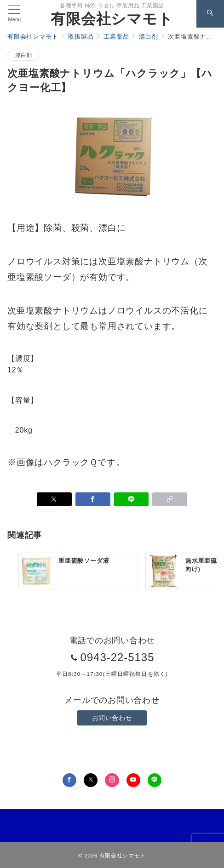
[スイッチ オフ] (210, 14)
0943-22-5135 (117, 657)
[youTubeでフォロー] (133, 780)
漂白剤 (24, 55)
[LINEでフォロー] (155, 780)
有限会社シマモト (112, 19)
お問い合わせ (112, 718)
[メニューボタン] (14, 14)
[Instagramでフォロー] (112, 780)
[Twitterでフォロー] (91, 780)
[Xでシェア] (54, 499)
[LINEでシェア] (132, 499)
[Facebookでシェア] (93, 499)
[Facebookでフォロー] (69, 780)
